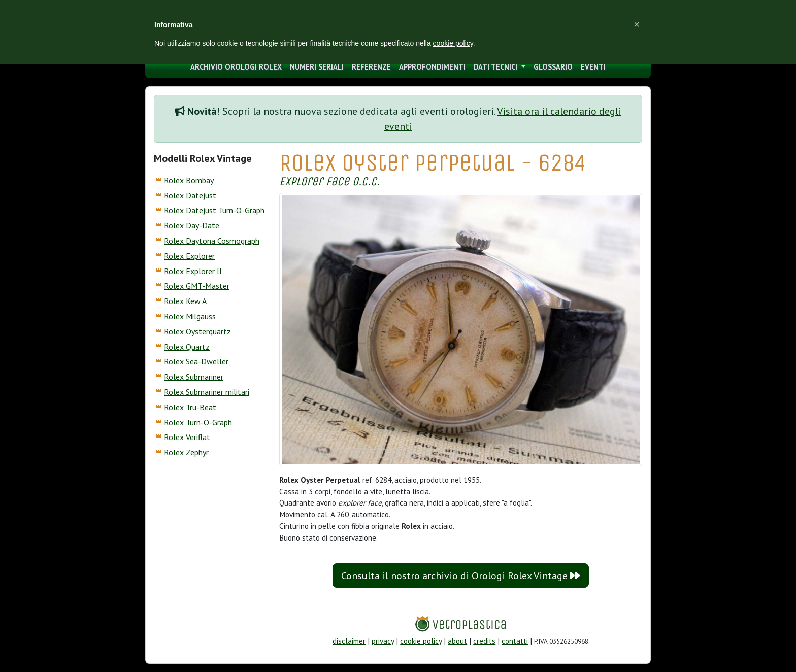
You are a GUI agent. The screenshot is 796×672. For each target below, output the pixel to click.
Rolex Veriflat (187, 437)
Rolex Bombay (189, 180)
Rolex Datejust (190, 195)
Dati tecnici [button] (496, 67)
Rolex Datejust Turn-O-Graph (214, 210)
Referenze (371, 67)
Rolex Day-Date (192, 225)
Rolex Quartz (187, 347)
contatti (515, 641)
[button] (637, 24)
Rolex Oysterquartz (197, 331)
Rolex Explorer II (193, 271)
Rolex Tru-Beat (190, 407)
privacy (383, 641)
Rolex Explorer (189, 256)
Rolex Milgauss (190, 316)
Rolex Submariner (194, 377)
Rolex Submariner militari (207, 392)
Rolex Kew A (185, 301)
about (457, 641)
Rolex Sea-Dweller (196, 361)
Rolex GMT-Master (197, 286)
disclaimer (349, 641)
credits (484, 641)
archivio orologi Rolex (236, 67)
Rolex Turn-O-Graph (198, 422)
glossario (553, 67)
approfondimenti (432, 67)
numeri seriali (317, 67)
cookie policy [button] (453, 43)
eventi (593, 67)
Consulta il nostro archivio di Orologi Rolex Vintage (461, 576)
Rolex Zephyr (186, 452)
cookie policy (421, 641)
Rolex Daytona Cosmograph (212, 241)
